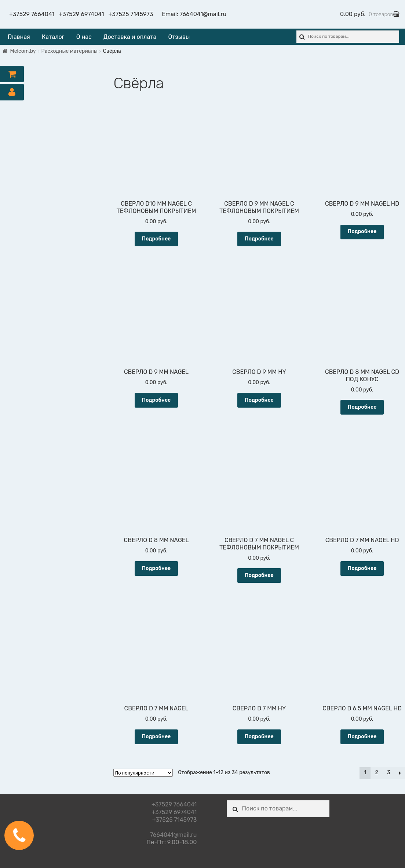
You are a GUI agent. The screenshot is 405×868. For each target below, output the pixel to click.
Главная (19, 37)
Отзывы (179, 37)
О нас (84, 37)
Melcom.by (23, 51)
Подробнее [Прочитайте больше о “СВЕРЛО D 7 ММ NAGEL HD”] (362, 568)
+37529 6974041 (81, 14)
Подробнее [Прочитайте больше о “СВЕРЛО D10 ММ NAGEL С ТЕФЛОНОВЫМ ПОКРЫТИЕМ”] (156, 239)
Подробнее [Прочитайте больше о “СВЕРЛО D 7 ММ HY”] (259, 737)
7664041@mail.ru (203, 14)
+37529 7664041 (32, 14)
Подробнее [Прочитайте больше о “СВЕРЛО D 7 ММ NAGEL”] (156, 737)
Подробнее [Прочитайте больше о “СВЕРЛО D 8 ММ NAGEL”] (156, 568)
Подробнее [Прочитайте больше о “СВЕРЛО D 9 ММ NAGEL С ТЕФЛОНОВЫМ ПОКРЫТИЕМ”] (259, 239)
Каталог (53, 37)
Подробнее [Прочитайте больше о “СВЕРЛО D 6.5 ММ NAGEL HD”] (362, 737)
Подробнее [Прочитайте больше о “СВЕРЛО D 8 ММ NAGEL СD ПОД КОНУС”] (362, 407)
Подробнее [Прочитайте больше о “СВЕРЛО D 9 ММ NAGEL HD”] (362, 231)
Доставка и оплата (130, 37)
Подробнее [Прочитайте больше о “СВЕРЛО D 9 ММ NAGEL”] (156, 400)
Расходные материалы (70, 51)
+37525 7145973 (131, 14)
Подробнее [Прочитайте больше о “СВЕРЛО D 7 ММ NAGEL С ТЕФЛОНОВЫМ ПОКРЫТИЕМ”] (259, 575)
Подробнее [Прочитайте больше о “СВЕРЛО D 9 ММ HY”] (259, 400)
